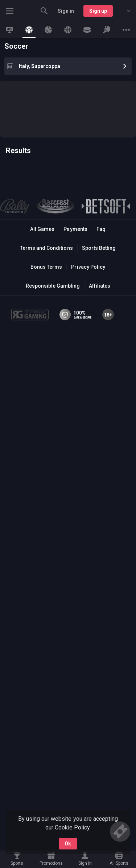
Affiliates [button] (100, 286)
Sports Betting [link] (99, 248)
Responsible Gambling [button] (53, 286)
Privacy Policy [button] (88, 267)
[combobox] (123, 11)
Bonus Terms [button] (46, 267)
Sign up (98, 11)
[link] (9, 30)
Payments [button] (75, 229)
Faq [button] (101, 229)
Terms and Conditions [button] (46, 248)
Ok (68, 844)
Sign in (66, 11)
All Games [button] (42, 229)
